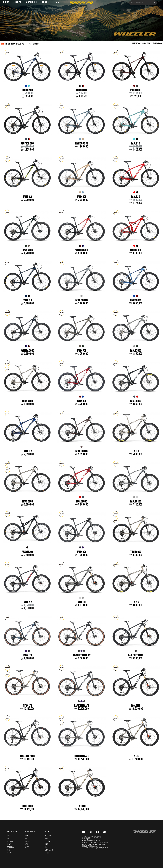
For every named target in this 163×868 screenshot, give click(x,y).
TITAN (8, 44)
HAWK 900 (81, 552)
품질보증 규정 (49, 850)
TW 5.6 (136, 603)
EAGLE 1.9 (27, 197)
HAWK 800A (136, 301)
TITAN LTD (27, 706)
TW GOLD (81, 807)
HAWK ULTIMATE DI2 (81, 656)
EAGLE (19, 44)
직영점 (47, 839)
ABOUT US (31, 3)
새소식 (57, 3)
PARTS (18, 3)
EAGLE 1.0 (136, 144)
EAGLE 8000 (136, 401)
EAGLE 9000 (81, 502)
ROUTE (27, 848)
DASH (27, 842)
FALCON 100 (136, 250)
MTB (2, 44)
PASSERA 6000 (81, 250)
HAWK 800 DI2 (81, 452)
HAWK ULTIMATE (81, 706)
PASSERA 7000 (27, 351)
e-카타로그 (48, 853)
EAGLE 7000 (136, 351)
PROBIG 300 (136, 90)
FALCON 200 (27, 552)
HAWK (13, 44)
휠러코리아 (48, 836)
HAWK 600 (81, 197)
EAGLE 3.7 (27, 452)
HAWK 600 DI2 (81, 301)
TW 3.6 (136, 452)
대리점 (47, 845)
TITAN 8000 (27, 502)
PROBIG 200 (81, 90)
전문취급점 (48, 842)
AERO (27, 836)
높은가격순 (146, 43)
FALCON (25, 44)
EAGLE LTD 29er (27, 757)
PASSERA (37, 44)
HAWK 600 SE (81, 144)
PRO (31, 44)
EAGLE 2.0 (136, 197)
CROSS (10, 836)
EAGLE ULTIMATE (136, 656)
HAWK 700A (27, 250)
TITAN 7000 (27, 401)
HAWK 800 (81, 401)
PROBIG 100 (27, 90)
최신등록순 (157, 43)
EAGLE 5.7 (27, 603)
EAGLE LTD (81, 603)
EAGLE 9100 (136, 502)
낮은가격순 (136, 43)
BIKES (6, 3)
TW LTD (136, 757)
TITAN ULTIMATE (81, 757)
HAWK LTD (27, 656)
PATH (26, 845)
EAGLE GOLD (27, 807)
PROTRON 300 (27, 144)
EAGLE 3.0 (27, 301)
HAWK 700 (81, 351)
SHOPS (45, 3)
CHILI (27, 839)
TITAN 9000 (136, 552)
